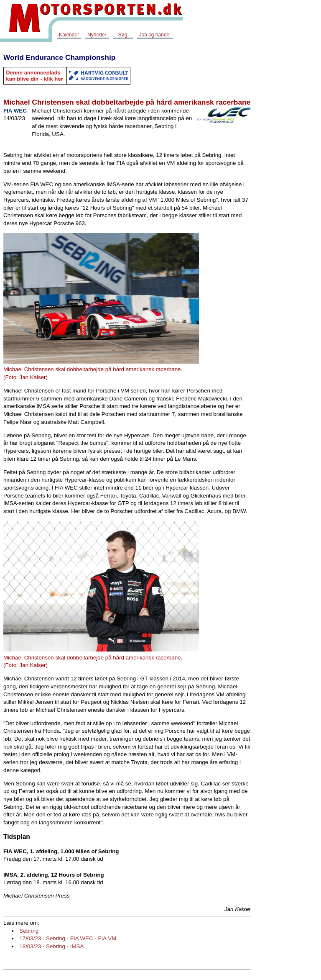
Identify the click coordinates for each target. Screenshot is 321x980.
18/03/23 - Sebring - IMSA (51, 946)
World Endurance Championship (59, 57)
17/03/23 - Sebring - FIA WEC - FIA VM (68, 938)
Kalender (69, 35)
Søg (122, 35)
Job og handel (155, 35)
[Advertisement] (288, 173)
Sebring (29, 931)
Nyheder (97, 35)
